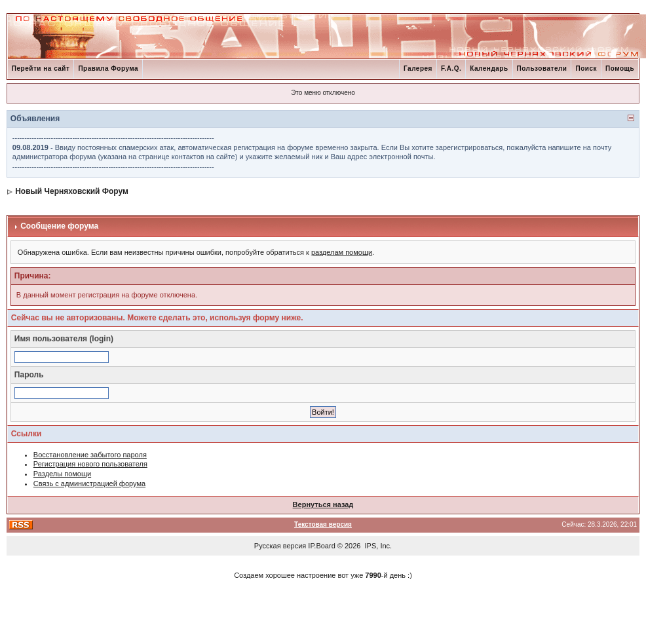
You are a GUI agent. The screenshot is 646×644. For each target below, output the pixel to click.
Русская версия (280, 546)
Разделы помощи (62, 474)
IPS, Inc (378, 546)
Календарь (489, 68)
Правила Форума (108, 68)
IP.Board (321, 546)
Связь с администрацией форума (89, 483)
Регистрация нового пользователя (90, 464)
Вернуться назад (323, 504)
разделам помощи (342, 252)
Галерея (418, 68)
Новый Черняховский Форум (72, 191)
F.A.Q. (451, 68)
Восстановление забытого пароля (90, 455)
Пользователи (542, 68)
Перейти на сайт (41, 68)
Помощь (620, 68)
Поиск (586, 68)
